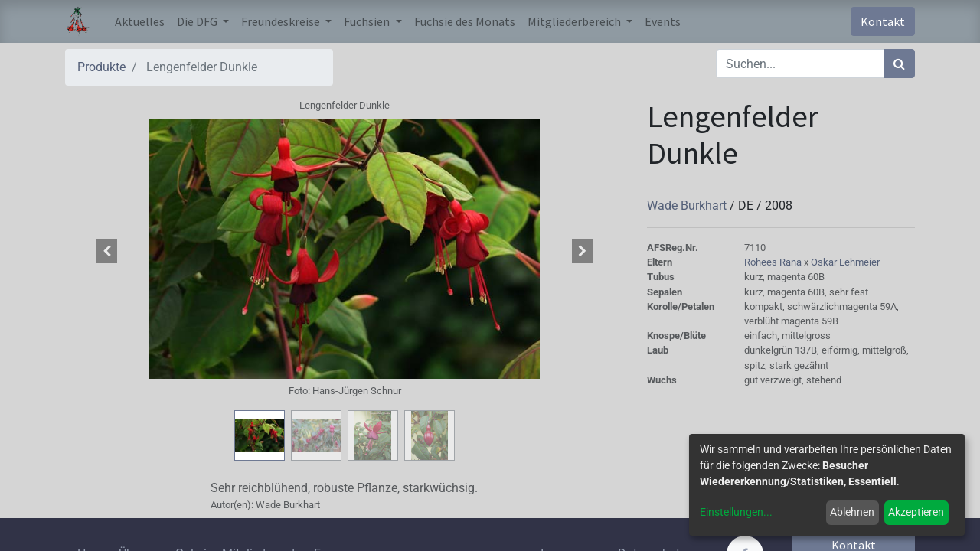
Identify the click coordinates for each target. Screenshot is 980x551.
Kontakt (883, 21)
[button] (107, 251)
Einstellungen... (736, 512)
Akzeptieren (916, 512)
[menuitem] (140, 21)
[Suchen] (899, 64)
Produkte (101, 67)
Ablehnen (852, 512)
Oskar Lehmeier (845, 262)
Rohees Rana (774, 262)
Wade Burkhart (688, 205)
